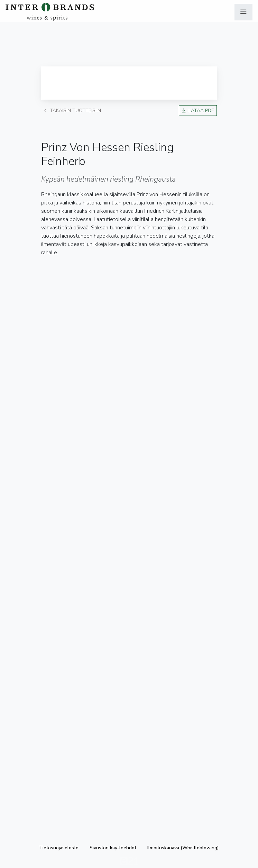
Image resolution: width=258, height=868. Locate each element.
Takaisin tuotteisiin (72, 111)
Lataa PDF (198, 111)
